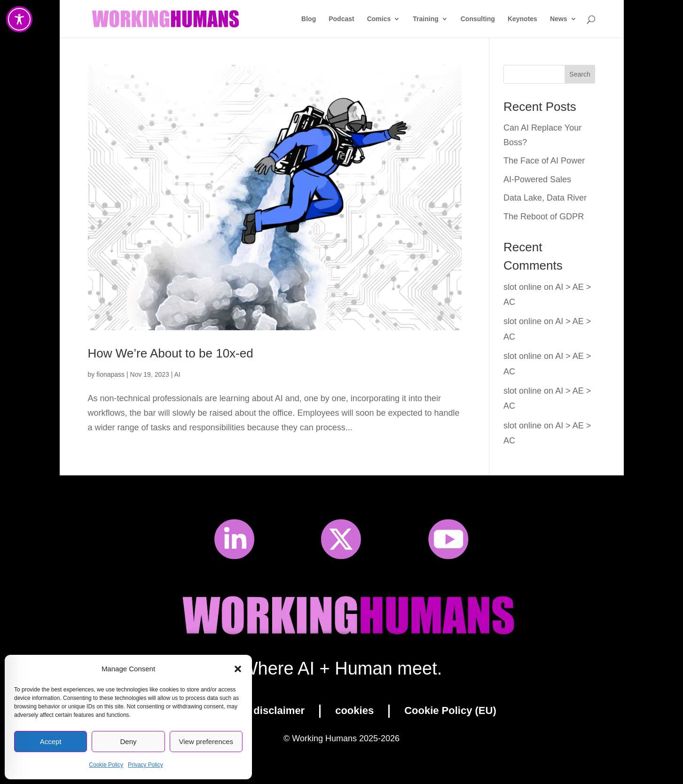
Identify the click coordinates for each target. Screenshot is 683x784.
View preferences (206, 741)
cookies (354, 710)
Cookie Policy (106, 765)
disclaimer (279, 710)
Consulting (478, 19)
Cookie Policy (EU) (450, 710)
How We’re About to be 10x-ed (171, 353)
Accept (51, 741)
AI (177, 374)
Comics (379, 19)
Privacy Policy (145, 765)
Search (580, 74)
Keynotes (522, 19)
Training (425, 19)
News (559, 19)
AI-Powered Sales (537, 179)
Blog (309, 19)
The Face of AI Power (544, 161)
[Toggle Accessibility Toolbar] (19, 19)
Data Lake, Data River (545, 198)
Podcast (341, 19)
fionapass (110, 374)
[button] (238, 669)
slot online (522, 287)
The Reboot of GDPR (544, 217)
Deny (128, 741)
